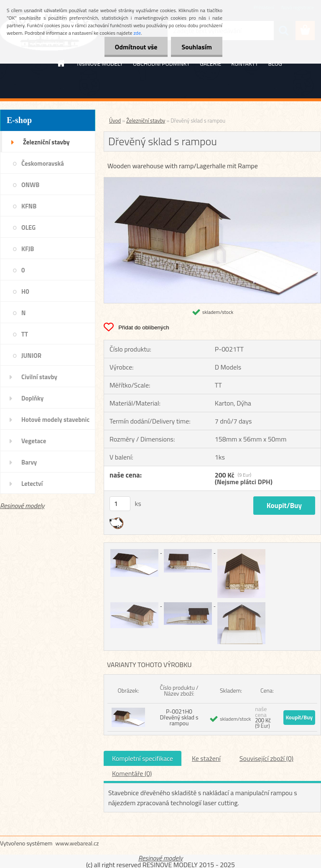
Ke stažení (206, 758)
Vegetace (34, 441)
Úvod (115, 121)
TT (25, 334)
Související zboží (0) (266, 758)
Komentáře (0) (132, 773)
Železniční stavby (46, 142)
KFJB (28, 249)
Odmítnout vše (136, 47)
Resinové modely (22, 506)
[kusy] (120, 504)
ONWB (30, 185)
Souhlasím (197, 47)
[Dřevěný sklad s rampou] (212, 181)
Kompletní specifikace (143, 758)
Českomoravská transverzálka (43, 166)
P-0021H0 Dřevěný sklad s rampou (179, 717)
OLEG (28, 227)
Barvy (29, 462)
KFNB (29, 206)
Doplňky (32, 398)
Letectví (32, 484)
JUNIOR (31, 356)
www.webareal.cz (77, 843)
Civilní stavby (39, 377)
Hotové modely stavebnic (55, 420)
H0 (25, 291)
